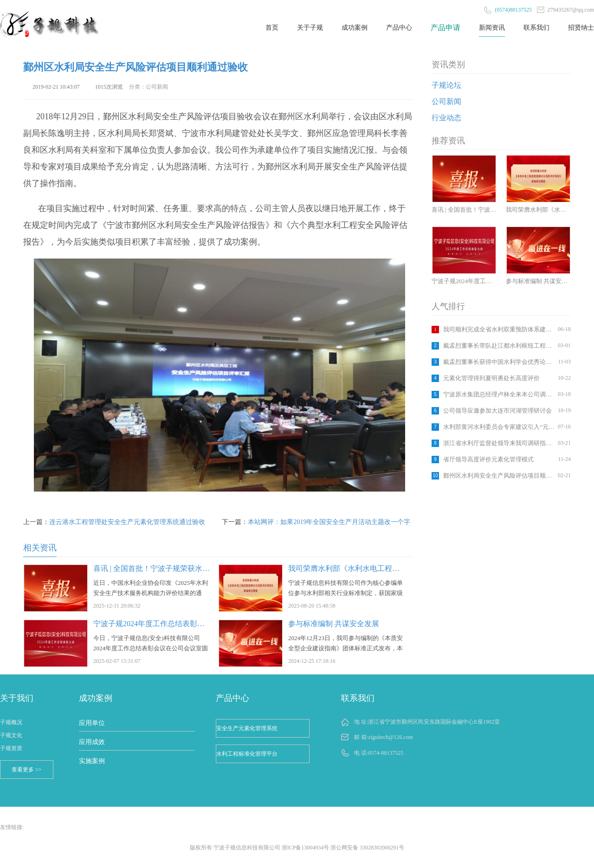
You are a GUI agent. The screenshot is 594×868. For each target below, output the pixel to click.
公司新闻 (446, 101)
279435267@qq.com (565, 10)
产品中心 (399, 28)
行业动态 (446, 118)
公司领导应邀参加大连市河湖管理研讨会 (497, 411)
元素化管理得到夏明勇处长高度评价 (491, 378)
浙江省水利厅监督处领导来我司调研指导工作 (499, 443)
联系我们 (536, 28)
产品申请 (445, 28)
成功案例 (355, 28)
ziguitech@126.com (391, 737)
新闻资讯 (492, 28)
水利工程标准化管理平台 (247, 754)
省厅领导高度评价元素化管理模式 (488, 459)
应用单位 (92, 723)
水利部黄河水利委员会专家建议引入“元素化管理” (499, 427)
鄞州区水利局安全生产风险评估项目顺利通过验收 (499, 476)
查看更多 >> (27, 770)
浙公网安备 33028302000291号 (367, 848)
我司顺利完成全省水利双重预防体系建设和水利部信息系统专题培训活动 (499, 329)
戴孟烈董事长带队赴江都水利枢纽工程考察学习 (499, 346)
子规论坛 (446, 85)
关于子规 (310, 28)
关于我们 (17, 698)
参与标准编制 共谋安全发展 (334, 624)
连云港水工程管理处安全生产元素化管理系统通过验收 (127, 522)
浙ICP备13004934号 (306, 848)
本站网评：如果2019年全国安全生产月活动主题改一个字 (329, 522)
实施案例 (92, 761)
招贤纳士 (581, 28)
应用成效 (92, 742)
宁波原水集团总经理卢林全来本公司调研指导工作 (499, 394)
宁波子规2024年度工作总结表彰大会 (153, 624)
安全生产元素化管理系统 (247, 728)
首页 (272, 28)
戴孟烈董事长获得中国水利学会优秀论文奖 (499, 362)
